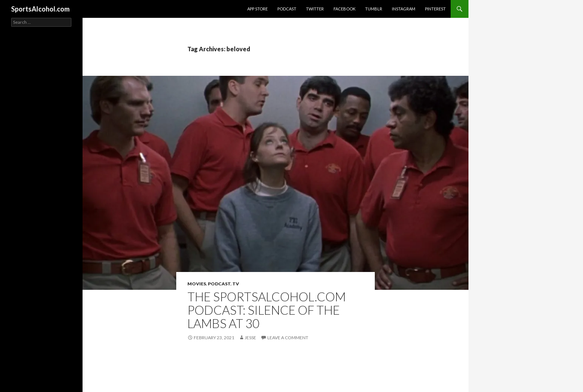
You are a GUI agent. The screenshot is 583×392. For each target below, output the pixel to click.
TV (236, 284)
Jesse (250, 338)
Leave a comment (288, 338)
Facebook (344, 9)
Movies (197, 284)
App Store (257, 9)
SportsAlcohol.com (40, 9)
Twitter (315, 9)
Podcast (287, 9)
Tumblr (374, 9)
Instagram (404, 9)
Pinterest (435, 9)
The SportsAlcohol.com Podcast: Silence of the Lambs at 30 (267, 310)
